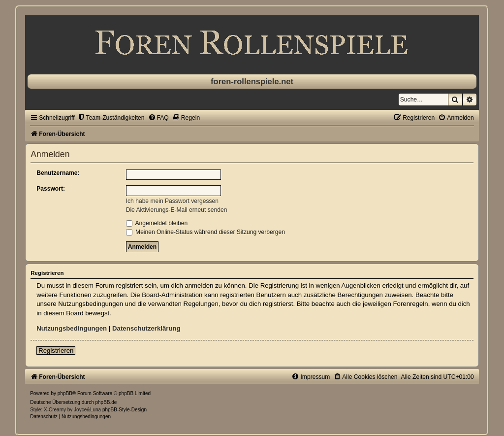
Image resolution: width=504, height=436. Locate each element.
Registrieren (56, 351)
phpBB (65, 393)
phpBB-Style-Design (125, 410)
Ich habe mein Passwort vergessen (172, 201)
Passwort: (51, 189)
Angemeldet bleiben (157, 223)
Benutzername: (58, 173)
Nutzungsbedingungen (72, 328)
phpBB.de (106, 402)
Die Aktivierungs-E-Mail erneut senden (177, 210)
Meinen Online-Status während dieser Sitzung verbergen (205, 232)
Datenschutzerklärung (146, 328)
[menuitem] (111, 118)
